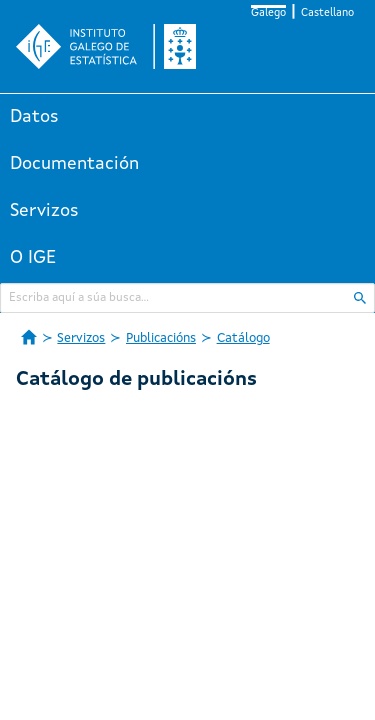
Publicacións (161, 338)
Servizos (44, 211)
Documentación (74, 164)
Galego (268, 13)
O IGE (33, 258)
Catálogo (243, 338)
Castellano (327, 13)
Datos (34, 117)
